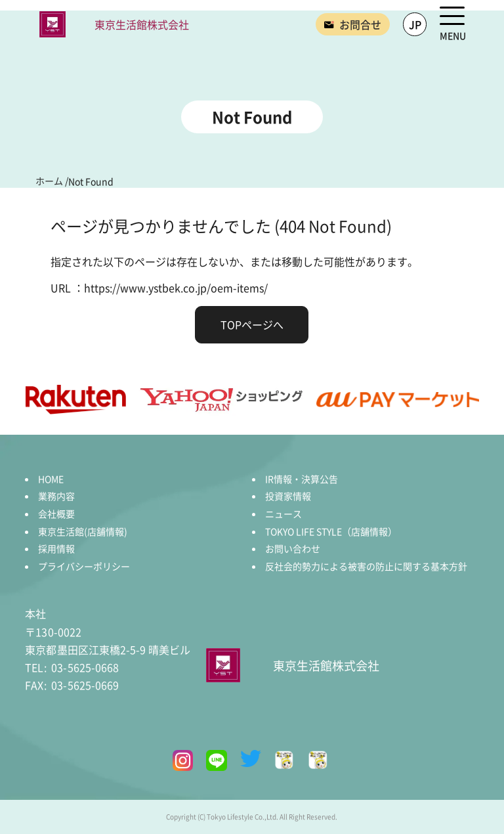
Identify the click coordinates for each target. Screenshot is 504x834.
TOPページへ (252, 324)
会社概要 (56, 514)
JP (415, 24)
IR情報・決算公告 (302, 479)
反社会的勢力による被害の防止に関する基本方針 (366, 566)
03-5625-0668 (72, 667)
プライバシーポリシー (84, 566)
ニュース (283, 514)
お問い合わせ (293, 548)
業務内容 (56, 496)
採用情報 (56, 548)
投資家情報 (288, 496)
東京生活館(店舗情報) (83, 531)
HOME (51, 479)
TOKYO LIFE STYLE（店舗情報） (331, 531)
